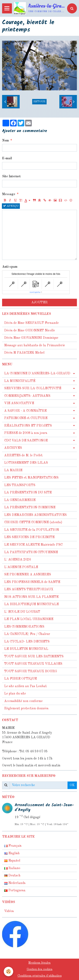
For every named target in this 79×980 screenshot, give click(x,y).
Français (13, 846)
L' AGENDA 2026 (18, 560)
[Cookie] (8, 972)
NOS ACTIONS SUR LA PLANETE (31, 597)
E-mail (7, 158)
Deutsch (12, 876)
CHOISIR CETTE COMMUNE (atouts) (33, 522)
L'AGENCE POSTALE (21, 567)
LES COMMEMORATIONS (24, 627)
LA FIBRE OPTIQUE (20, 679)
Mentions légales (39, 963)
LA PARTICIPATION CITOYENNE (31, 552)
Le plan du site (15, 694)
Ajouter (39, 302)
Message (9, 194)
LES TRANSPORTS (20, 485)
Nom (5, 141)
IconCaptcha (35, 292)
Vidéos (9, 911)
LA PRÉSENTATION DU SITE (28, 493)
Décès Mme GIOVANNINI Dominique (31, 338)
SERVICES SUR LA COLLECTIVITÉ (33, 388)
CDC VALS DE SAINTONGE (26, 441)
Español (12, 861)
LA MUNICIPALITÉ (20, 381)
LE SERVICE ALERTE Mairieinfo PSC (33, 545)
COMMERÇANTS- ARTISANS (27, 396)
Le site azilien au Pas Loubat (25, 686)
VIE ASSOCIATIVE (19, 403)
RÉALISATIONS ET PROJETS (28, 426)
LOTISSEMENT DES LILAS (26, 463)
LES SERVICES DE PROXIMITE (29, 537)
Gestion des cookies (40, 969)
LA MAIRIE (13, 470)
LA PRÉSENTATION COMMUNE (30, 508)
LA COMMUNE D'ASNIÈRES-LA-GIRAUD (37, 374)
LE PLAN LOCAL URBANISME (29, 619)
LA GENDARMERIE (20, 500)
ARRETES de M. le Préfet (23, 456)
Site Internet (11, 177)
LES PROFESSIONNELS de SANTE (32, 582)
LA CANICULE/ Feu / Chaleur (27, 634)
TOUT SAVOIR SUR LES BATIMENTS (34, 657)
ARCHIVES (13, 448)
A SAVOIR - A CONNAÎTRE (25, 411)
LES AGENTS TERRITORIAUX (29, 589)
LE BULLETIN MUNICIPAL (26, 649)
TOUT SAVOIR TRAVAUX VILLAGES (33, 664)
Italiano (12, 868)
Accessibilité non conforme (23, 701)
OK (72, 785)
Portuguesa (15, 890)
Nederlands (15, 883)
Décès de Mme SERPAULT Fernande (31, 323)
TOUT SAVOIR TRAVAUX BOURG (31, 671)
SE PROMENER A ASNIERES (28, 575)
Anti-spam (10, 267)
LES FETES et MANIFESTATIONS (31, 478)
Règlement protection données (26, 709)
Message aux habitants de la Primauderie (35, 345)
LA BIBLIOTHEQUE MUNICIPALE (31, 604)
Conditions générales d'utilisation (40, 976)
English (12, 853)
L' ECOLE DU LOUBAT (22, 612)
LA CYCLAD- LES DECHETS (27, 642)
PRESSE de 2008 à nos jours (26, 433)
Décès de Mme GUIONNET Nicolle (30, 331)
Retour (39, 102)
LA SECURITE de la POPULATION (32, 530)
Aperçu (11, 206)
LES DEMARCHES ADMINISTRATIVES (35, 515)
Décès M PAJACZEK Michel (25, 353)
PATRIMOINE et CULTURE (26, 418)
